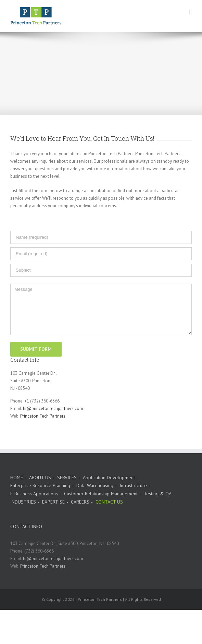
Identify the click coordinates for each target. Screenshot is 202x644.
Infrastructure (133, 485)
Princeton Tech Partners (43, 416)
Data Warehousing (95, 485)
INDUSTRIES (23, 502)
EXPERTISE (53, 502)
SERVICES (67, 478)
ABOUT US (40, 478)
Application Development (109, 478)
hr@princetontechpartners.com (53, 408)
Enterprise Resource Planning (40, 485)
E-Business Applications (34, 494)
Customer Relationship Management (101, 494)
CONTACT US (109, 502)
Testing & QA (158, 494)
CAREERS (80, 502)
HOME (17, 478)
